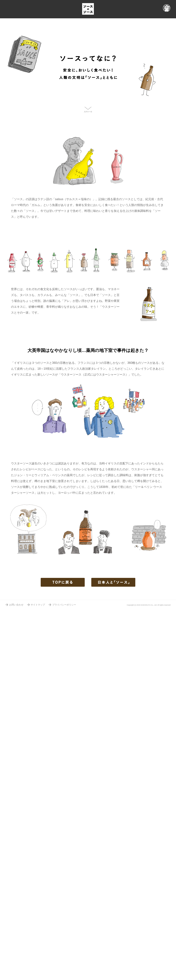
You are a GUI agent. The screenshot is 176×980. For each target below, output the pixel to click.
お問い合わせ (16, 605)
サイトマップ (38, 605)
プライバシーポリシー (64, 605)
